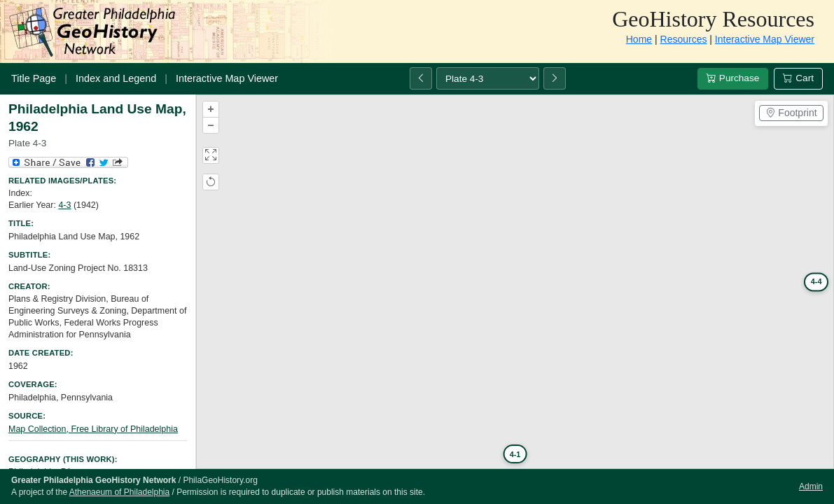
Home (639, 39)
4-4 (816, 281)
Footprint (791, 113)
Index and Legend (116, 78)
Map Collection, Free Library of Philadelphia (93, 429)
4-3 (64, 205)
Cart (798, 78)
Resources (684, 39)
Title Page (34, 78)
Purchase (733, 78)
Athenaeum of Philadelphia (119, 492)
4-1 (515, 454)
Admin (811, 486)
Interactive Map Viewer (765, 39)
